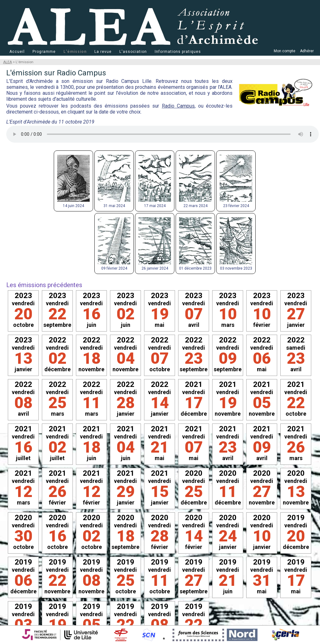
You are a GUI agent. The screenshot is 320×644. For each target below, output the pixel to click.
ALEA (7, 62)
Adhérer (307, 51)
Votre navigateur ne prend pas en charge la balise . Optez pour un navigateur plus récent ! (162, 134)
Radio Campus (178, 106)
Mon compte (285, 51)
